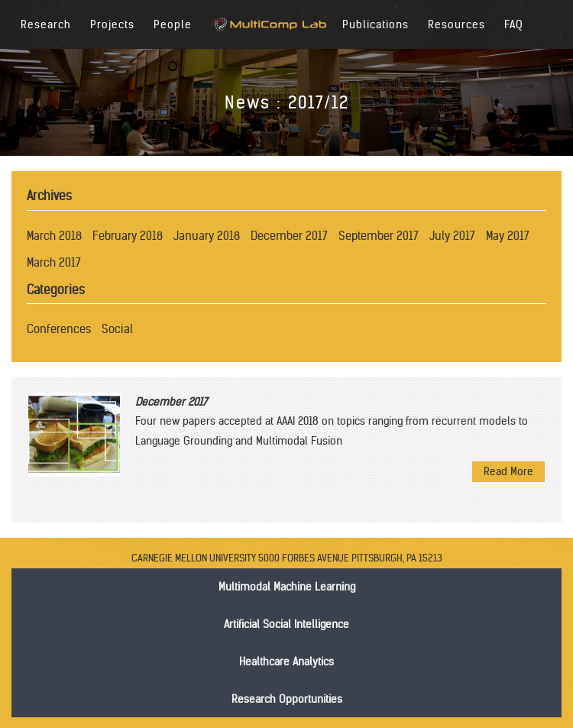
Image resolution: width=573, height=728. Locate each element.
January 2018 (207, 236)
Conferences (59, 329)
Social (117, 329)
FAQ (514, 24)
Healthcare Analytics (286, 662)
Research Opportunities (287, 699)
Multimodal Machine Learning (287, 587)
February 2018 (128, 236)
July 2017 (452, 236)
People (173, 24)
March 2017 (54, 262)
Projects (112, 24)
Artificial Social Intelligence (286, 624)
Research (46, 24)
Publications (376, 24)
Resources (456, 24)
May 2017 (508, 236)
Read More (508, 471)
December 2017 (289, 236)
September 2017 (379, 236)
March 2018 (54, 236)
